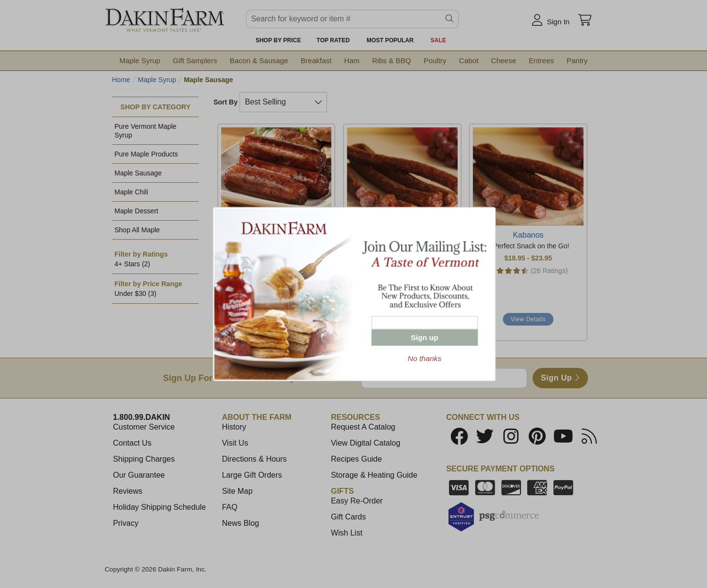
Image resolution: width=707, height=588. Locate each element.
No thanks (424, 358)
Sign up (425, 337)
